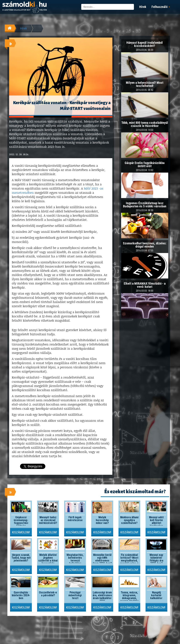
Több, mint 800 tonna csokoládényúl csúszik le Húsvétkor (145, 124)
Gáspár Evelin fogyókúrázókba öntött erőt (145, 164)
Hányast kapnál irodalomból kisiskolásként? (145, 44)
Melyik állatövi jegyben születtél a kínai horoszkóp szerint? (48, 561)
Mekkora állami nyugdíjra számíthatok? (129, 520)
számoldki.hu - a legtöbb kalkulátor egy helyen (25, 7)
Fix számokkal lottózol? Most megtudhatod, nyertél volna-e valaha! (129, 561)
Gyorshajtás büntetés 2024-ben (21, 595)
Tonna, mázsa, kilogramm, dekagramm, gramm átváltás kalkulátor (129, 598)
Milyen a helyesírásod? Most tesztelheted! (145, 84)
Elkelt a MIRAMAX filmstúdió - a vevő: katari (145, 285)
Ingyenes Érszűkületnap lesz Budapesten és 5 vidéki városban (145, 205)
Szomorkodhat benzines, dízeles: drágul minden (145, 245)
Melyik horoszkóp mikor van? (102, 520)
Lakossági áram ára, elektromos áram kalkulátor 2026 (102, 597)
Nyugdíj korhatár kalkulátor (156, 595)
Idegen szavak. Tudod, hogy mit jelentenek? (21, 558)
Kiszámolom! (21, 532)
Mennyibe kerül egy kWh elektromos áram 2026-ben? (102, 559)
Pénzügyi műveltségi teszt (75, 595)
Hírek (143, 7)
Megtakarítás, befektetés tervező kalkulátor (75, 559)
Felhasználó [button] (161, 7)
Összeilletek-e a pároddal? (48, 594)
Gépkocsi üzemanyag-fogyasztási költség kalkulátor (21, 523)
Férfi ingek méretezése (75, 519)
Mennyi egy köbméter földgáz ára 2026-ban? (156, 559)
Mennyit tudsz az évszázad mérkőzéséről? (48, 520)
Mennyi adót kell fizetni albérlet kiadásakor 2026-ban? (156, 523)
